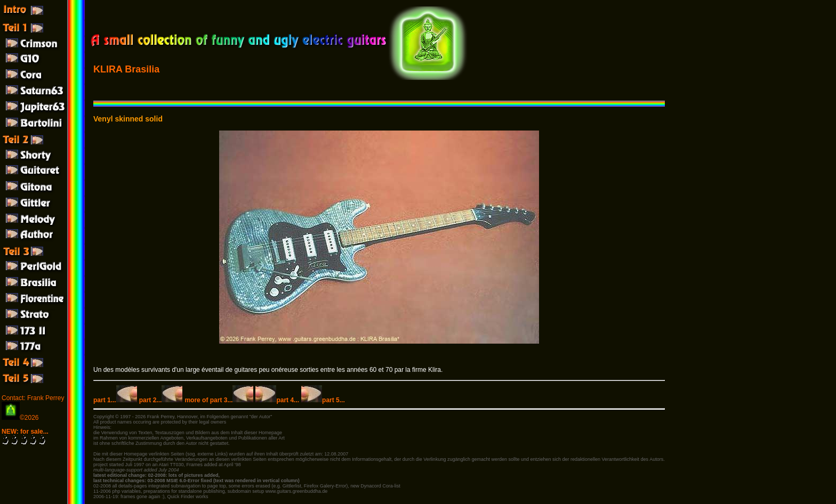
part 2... (161, 400)
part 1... (115, 400)
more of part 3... (219, 400)
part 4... (277, 400)
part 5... (323, 400)
